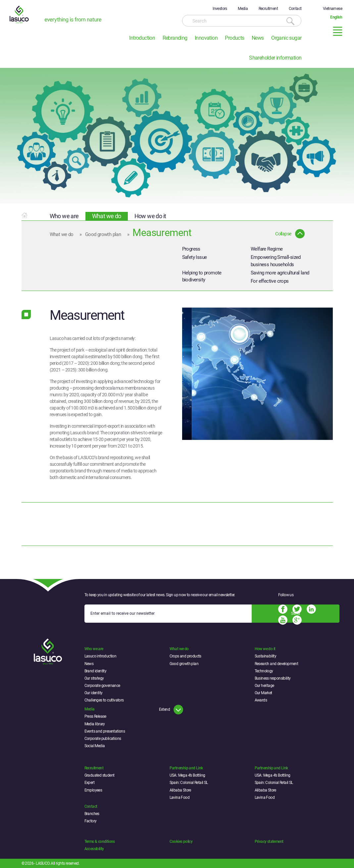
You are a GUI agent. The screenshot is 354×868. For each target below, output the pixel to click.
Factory (91, 821)
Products (234, 38)
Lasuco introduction (101, 656)
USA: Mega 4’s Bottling (187, 775)
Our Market (263, 693)
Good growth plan (103, 234)
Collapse (283, 234)
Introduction (142, 38)
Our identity (94, 693)
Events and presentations (105, 731)
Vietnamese (332, 9)
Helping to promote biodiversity (202, 276)
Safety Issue (195, 257)
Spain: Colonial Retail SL (189, 783)
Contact (295, 9)
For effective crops (270, 281)
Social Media (95, 746)
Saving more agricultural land (280, 273)
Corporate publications (103, 739)
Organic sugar (286, 38)
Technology (264, 671)
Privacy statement (269, 842)
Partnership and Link (186, 768)
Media (243, 9)
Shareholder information (275, 58)
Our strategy (94, 678)
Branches (92, 814)
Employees (93, 790)
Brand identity (96, 671)
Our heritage (264, 686)
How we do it (150, 216)
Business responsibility (273, 678)
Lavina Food (179, 797)
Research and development (277, 664)
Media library (95, 724)
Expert (89, 783)
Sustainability (266, 656)
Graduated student (100, 775)
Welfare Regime (267, 249)
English (336, 17)
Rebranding (175, 38)
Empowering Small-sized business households (276, 261)
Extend (164, 709)
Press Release (95, 716)
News (258, 38)
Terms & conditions (100, 842)
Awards (261, 700)
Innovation (206, 38)
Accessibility (94, 849)
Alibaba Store (180, 790)
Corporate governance (102, 686)
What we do (107, 216)
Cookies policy (181, 842)
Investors (220, 9)
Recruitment (268, 9)
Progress (191, 249)
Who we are (64, 216)
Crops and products (185, 656)
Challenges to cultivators (104, 700)
